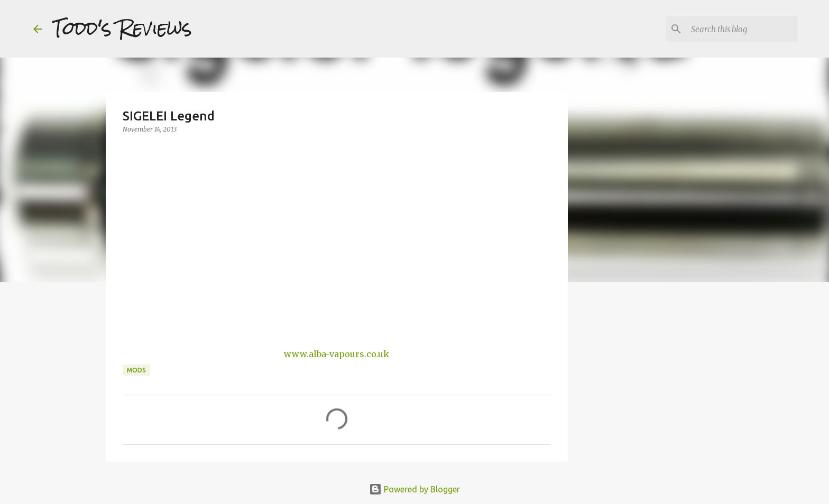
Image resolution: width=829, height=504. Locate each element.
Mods (136, 370)
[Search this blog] (742, 29)
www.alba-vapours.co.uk (337, 354)
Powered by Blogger (414, 489)
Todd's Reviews (122, 29)
